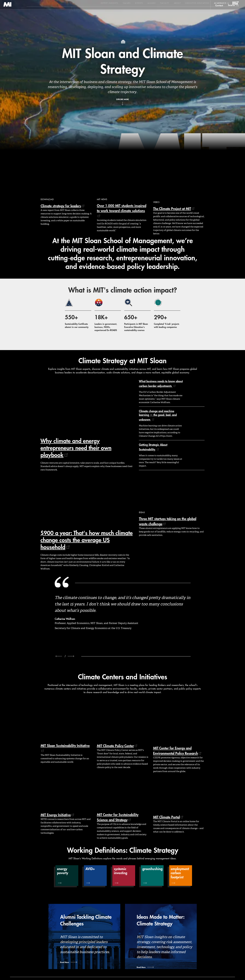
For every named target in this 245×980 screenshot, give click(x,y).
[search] (233, 11)
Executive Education (197, 3)
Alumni (152, 3)
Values (127, 3)
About (177, 3)
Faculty (165, 3)
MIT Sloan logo (8, 16)
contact (219, 11)
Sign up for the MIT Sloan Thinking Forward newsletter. (106, 11)
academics (220, 3)
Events (139, 3)
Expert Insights (110, 3)
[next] (71, 656)
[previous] (59, 656)
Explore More (123, 99)
